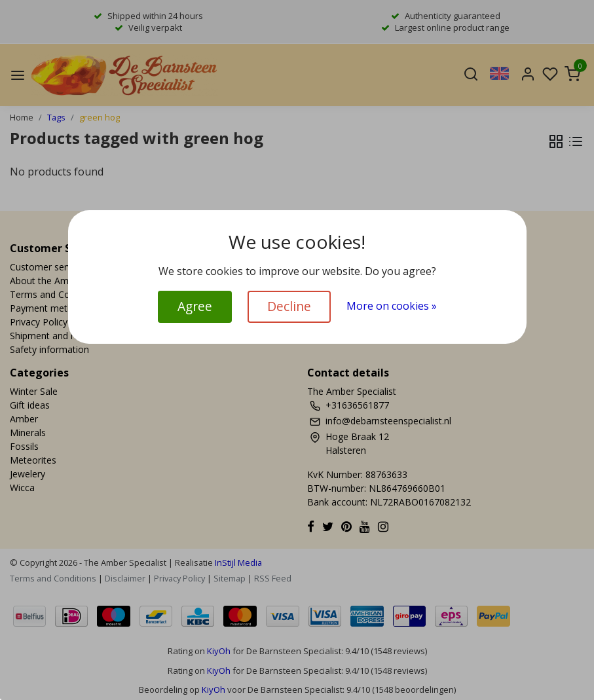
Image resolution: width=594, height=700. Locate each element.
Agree (195, 306)
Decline (289, 306)
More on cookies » (392, 306)
